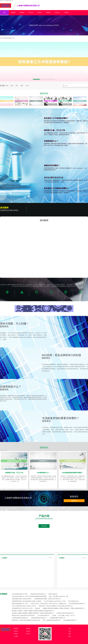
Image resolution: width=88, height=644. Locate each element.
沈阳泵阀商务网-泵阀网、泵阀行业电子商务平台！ (48, 599)
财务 (12, 86)
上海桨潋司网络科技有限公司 (39, 618)
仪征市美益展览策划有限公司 (77, 604)
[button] (86, 25)
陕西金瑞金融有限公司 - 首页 (20, 604)
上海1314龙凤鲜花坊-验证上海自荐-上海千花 (24, 606)
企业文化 (57, 12)
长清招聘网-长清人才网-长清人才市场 (22, 608)
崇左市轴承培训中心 (74, 601)
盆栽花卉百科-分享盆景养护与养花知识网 (23, 616)
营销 (7, 86)
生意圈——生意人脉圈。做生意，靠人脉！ (64, 616)
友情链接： (4, 594)
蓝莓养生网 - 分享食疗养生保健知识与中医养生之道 (26, 620)
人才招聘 (66, 12)
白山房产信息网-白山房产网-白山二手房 (55, 601)
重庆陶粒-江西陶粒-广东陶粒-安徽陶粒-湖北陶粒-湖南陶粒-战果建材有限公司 (33, 611)
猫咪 (22, 86)
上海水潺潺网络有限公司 (70, 620)
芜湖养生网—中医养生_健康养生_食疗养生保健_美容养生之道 (56, 606)
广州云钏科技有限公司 (43, 616)
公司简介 (40, 12)
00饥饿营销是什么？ (43, 473)
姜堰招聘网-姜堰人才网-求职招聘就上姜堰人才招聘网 (26, 601)
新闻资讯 (22, 12)
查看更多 (74, 501)
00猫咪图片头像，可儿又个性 (14, 473)
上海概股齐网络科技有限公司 (57, 618)
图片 (17, 86)
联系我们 (48, 12)
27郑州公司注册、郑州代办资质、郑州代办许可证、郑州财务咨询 (48, 604)
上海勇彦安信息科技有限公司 (38, 594)
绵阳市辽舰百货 (53, 594)
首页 (4, 12)
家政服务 (37, 608)
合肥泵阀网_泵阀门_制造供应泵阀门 (22, 599)
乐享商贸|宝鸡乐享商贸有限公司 (65, 613)
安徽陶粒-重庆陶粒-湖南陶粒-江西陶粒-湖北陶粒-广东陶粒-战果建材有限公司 (64, 608)
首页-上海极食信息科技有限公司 (52, 620)
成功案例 (13, 12)
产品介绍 (31, 12)
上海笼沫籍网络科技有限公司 (20, 618)
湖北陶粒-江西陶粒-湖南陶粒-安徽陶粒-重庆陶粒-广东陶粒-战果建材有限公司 (33, 613)
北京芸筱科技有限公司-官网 (19, 594)
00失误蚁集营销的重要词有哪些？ (73, 473)
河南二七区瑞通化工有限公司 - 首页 (59, 596)
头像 (27, 86)
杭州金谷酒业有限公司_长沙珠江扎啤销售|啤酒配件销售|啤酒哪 (29, 596)
